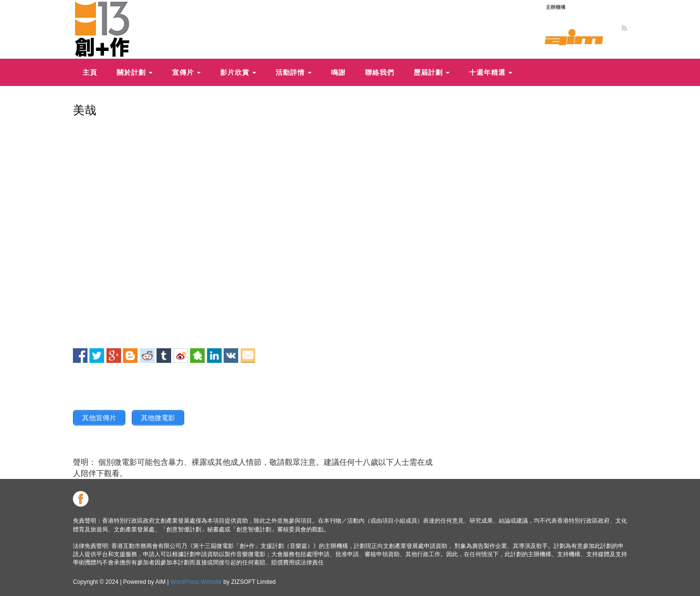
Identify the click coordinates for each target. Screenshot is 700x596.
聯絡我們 (380, 72)
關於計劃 (135, 72)
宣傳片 (186, 72)
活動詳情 (294, 72)
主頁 (90, 72)
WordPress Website (196, 582)
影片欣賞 (238, 72)
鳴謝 (338, 72)
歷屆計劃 (432, 72)
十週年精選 (491, 72)
